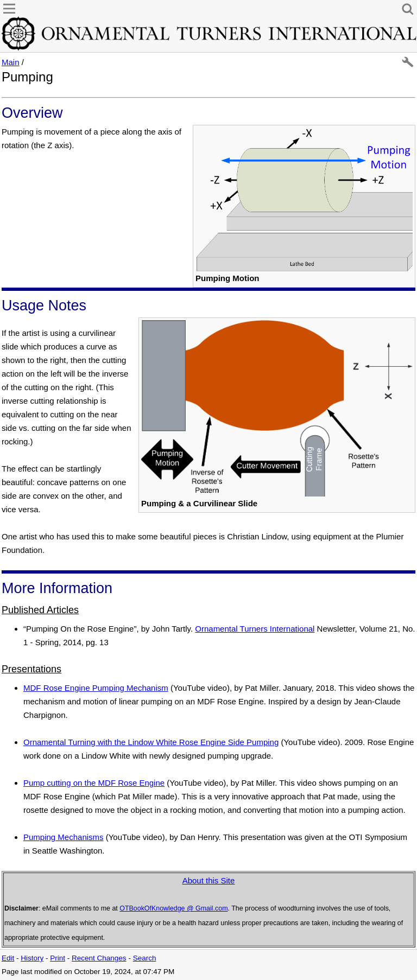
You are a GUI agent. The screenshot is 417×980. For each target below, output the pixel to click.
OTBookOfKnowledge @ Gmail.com (173, 908)
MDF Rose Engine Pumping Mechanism (96, 688)
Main (11, 62)
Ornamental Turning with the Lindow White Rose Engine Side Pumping (151, 742)
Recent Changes (99, 958)
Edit (8, 958)
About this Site (209, 880)
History (32, 958)
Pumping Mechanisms (64, 837)
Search (145, 958)
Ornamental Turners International (255, 629)
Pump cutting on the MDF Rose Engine (94, 783)
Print (58, 958)
